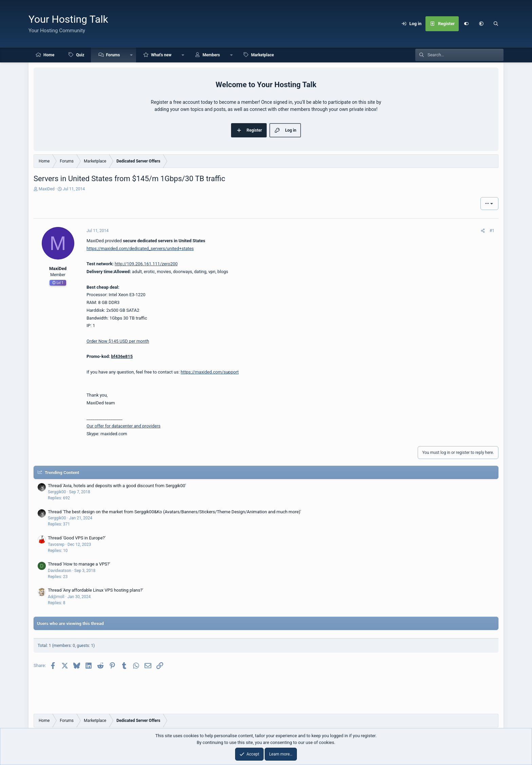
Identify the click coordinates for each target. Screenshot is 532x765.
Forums (113, 55)
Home (49, 55)
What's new (161, 55)
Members (211, 55)
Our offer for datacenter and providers (123, 426)
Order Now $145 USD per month (118, 341)
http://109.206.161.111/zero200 (146, 264)
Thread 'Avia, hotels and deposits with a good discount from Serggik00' (117, 486)
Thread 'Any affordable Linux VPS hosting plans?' (96, 590)
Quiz (80, 55)
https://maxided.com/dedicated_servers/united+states (140, 248)
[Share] (483, 231)
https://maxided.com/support (210, 372)
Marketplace (262, 55)
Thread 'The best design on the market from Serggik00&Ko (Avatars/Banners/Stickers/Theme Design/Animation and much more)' (174, 512)
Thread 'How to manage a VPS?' (79, 564)
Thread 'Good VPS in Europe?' (77, 538)
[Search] (496, 24)
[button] (481, 24)
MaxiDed (47, 189)
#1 (492, 231)
